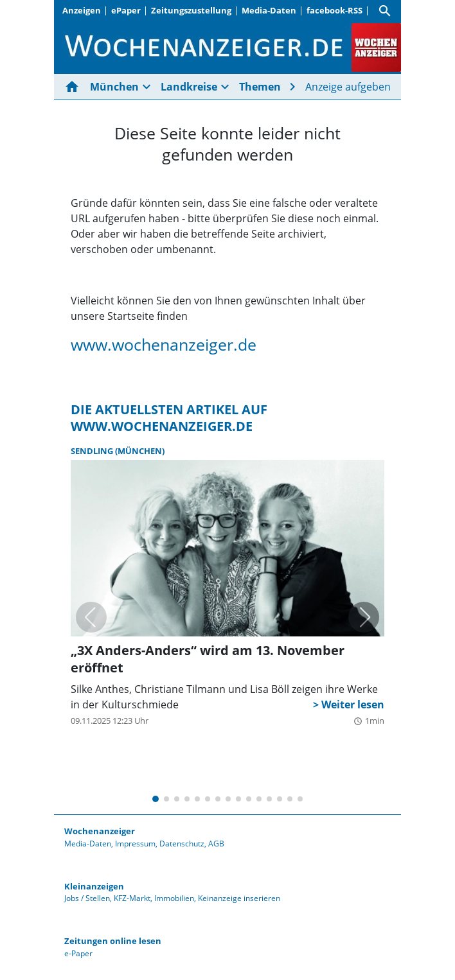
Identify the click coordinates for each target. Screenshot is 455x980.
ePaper (126, 10)
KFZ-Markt (132, 898)
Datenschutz (182, 844)
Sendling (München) (118, 451)
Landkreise (189, 87)
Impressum (135, 844)
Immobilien (174, 898)
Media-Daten (269, 10)
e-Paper (78, 953)
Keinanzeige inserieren (239, 898)
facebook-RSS (335, 10)
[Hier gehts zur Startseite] (75, 87)
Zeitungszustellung (191, 10)
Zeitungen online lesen (113, 941)
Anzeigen (82, 10)
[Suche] (385, 11)
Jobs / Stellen (87, 898)
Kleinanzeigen (94, 886)
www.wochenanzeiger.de (164, 344)
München (114, 87)
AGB (216, 844)
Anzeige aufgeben (348, 87)
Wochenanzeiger (100, 831)
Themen (260, 87)
